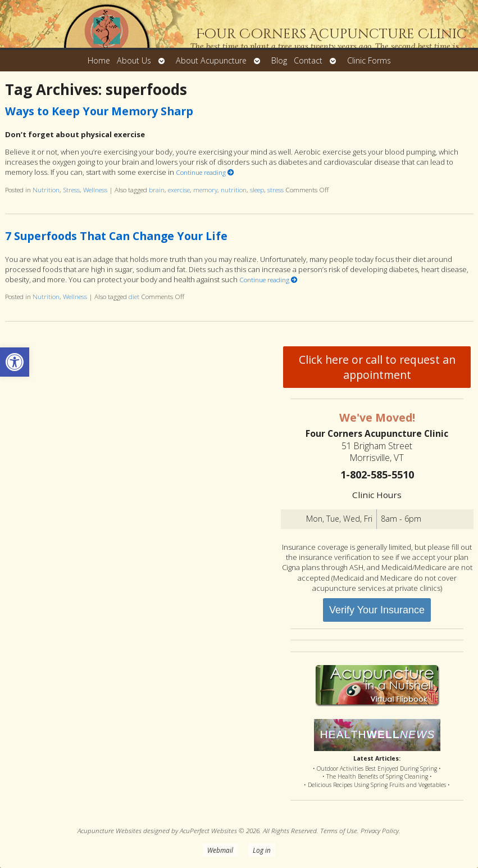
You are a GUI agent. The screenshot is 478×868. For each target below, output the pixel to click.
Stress (71, 189)
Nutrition (46, 189)
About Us (134, 60)
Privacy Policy (380, 830)
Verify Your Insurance (377, 610)
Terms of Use (339, 830)
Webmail (220, 850)
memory (205, 189)
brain (157, 189)
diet (134, 296)
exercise (179, 189)
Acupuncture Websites (110, 830)
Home (99, 60)
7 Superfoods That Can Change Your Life (116, 236)
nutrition (234, 189)
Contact (308, 60)
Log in (262, 850)
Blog (279, 60)
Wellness (95, 189)
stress (276, 189)
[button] (15, 362)
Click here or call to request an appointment (377, 367)
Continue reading (205, 172)
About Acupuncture (211, 60)
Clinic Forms (369, 60)
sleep (257, 189)
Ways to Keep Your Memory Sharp (99, 111)
